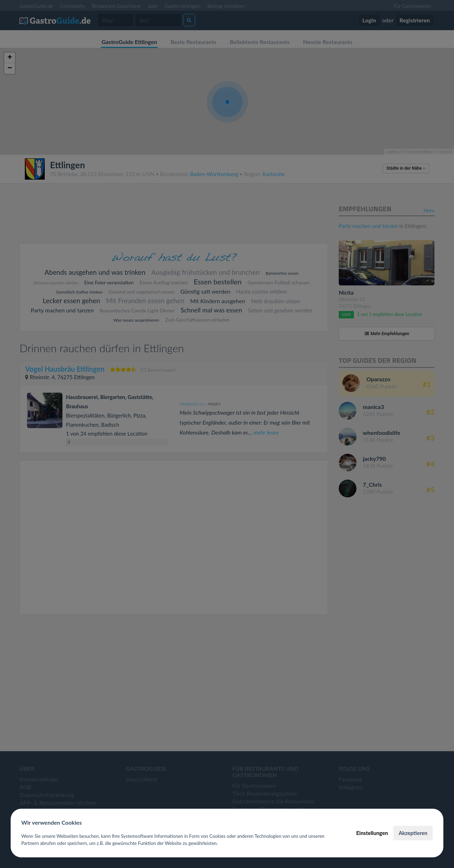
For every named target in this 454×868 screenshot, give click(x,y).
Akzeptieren (413, 833)
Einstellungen (372, 833)
